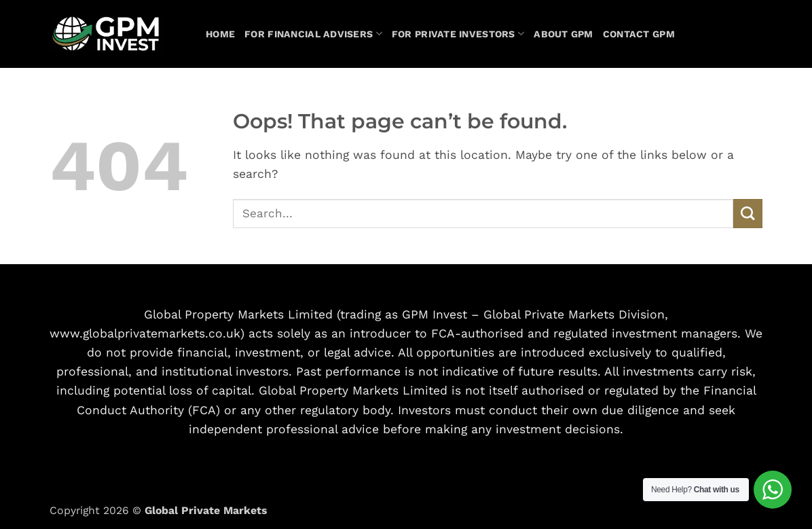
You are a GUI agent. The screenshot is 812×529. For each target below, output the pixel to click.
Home (220, 34)
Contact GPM (639, 34)
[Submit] (748, 214)
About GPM (564, 34)
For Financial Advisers (313, 34)
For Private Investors (458, 34)
